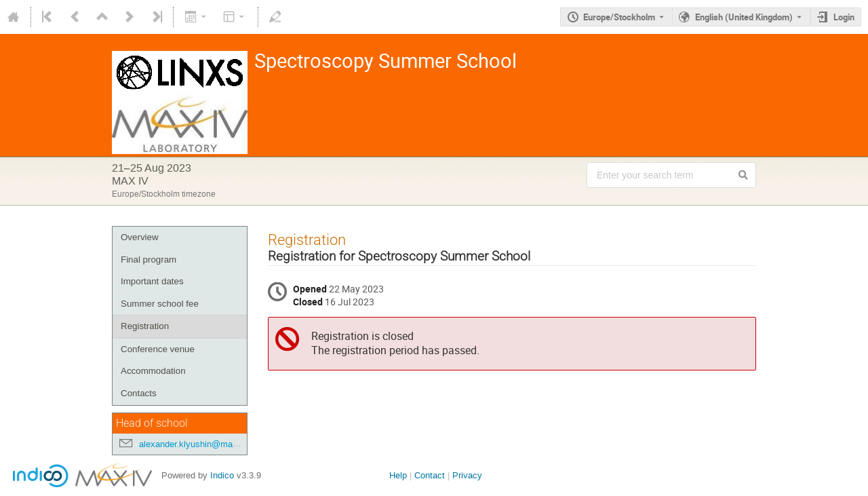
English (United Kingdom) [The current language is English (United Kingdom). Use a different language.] (744, 17)
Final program (149, 260)
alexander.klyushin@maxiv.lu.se (202, 444)
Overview (140, 237)
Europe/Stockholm (619, 17)
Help (398, 475)
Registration (145, 326)
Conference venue (158, 349)
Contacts (139, 393)
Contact (430, 475)
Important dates (152, 281)
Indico (222, 475)
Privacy (467, 475)
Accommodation (153, 371)
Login (844, 17)
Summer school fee (160, 304)
